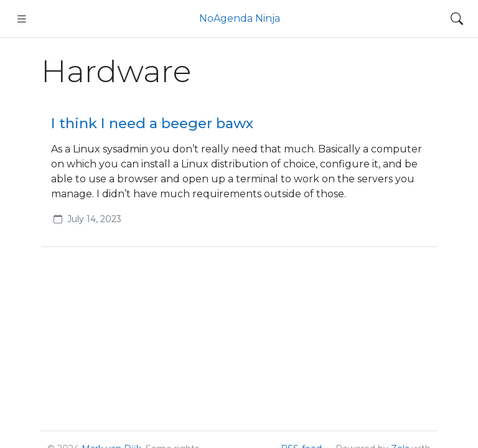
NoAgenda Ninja (240, 18)
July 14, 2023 (94, 219)
